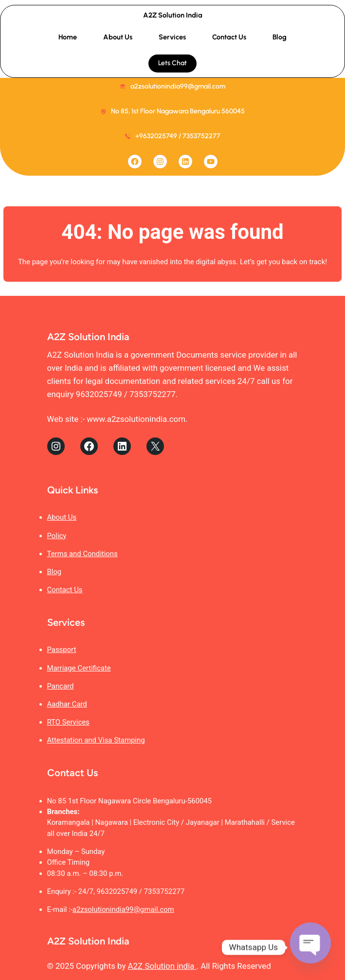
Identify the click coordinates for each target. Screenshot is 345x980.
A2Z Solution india (162, 966)
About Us (62, 517)
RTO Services (68, 722)
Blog (54, 572)
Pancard (61, 686)
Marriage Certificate (79, 668)
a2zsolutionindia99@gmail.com (123, 909)
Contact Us (65, 590)
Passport (62, 650)
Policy (57, 536)
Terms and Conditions (82, 554)
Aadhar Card (67, 704)
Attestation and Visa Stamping (96, 740)
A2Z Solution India (173, 15)
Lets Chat (172, 63)
